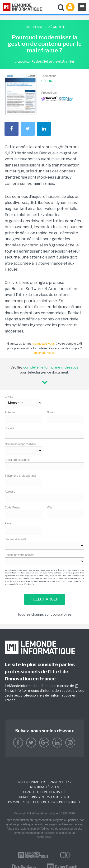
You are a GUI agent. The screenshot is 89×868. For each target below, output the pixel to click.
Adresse (10, 492)
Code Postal (12, 508)
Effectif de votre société (20, 555)
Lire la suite (29, 584)
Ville (50, 508)
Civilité (9, 397)
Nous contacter (32, 782)
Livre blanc (33, 27)
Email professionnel (17, 460)
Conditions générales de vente (44, 797)
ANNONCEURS (60, 782)
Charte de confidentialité (44, 792)
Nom (50, 412)
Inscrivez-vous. (44, 353)
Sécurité (49, 81)
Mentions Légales (44, 787)
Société (9, 428)
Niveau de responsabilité (20, 444)
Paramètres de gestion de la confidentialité (44, 802)
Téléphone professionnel (20, 476)
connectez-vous (44, 344)
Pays (8, 523)
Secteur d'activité (16, 539)
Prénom (10, 412)
